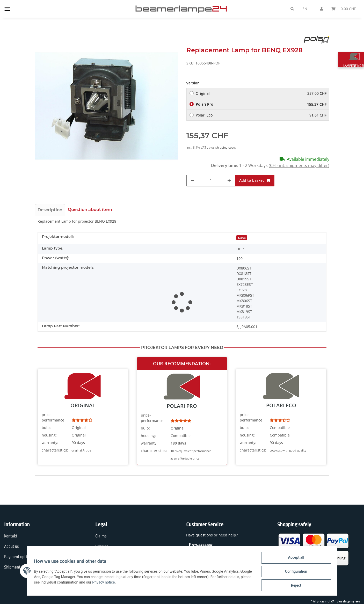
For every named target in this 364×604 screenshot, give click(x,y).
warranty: (50, 443)
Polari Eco (261, 115)
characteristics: (55, 450)
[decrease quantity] (192, 181)
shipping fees (351, 601)
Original (261, 93)
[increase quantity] (229, 181)
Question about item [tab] (90, 210)
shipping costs (226, 147)
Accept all (295, 559)
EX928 (242, 238)
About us (12, 547)
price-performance (53, 417)
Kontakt (11, 536)
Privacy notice (129, 583)
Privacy (101, 547)
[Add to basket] (255, 181)
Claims (101, 536)
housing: (49, 435)
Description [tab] (50, 210)
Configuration (295, 572)
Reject (295, 586)
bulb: (46, 428)
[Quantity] (211, 181)
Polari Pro (261, 104)
